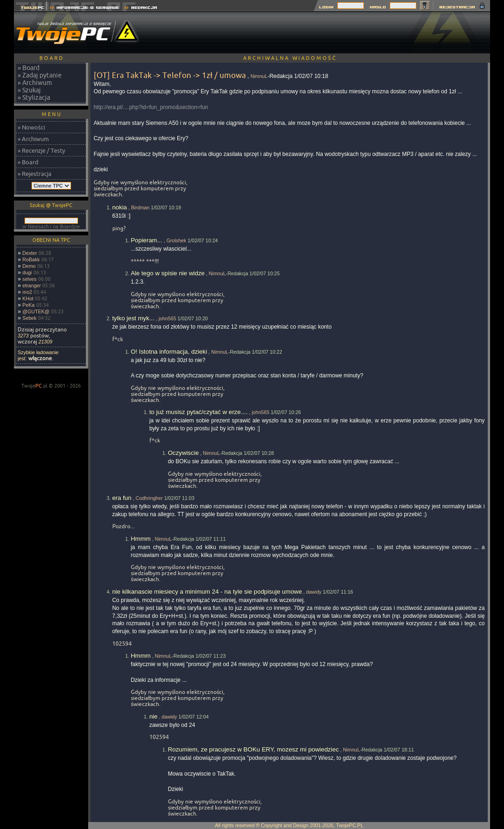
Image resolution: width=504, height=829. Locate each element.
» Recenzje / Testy (41, 150)
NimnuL (259, 76)
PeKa (28, 305)
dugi (27, 272)
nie (154, 716)
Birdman (140, 207)
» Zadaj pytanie (40, 75)
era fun (122, 498)
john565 (168, 318)
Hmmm (141, 539)
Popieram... (147, 240)
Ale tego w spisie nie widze (168, 273)
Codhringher (149, 498)
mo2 (27, 292)
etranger (32, 285)
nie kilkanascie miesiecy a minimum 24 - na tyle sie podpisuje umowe (207, 592)
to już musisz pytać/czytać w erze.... (199, 412)
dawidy (313, 592)
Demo (29, 266)
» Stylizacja (34, 97)
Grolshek (177, 240)
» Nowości (31, 127)
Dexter (29, 253)
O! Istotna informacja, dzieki (169, 352)
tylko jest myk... (133, 318)
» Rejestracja (35, 174)
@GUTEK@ (36, 311)
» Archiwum (35, 83)
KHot (28, 298)
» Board (29, 68)
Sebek (29, 318)
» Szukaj (29, 90)
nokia (120, 207)
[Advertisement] (321, 32)
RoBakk (31, 259)
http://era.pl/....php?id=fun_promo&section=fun (151, 107)
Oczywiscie (184, 453)
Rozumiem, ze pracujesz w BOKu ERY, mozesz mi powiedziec (253, 749)
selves (29, 279)
